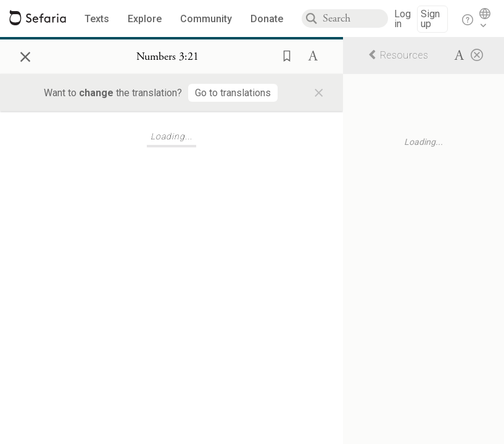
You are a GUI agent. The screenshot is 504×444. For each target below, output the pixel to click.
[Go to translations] (233, 93)
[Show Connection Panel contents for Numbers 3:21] (167, 57)
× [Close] (25, 55)
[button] (283, 55)
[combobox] (355, 18)
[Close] (477, 54)
